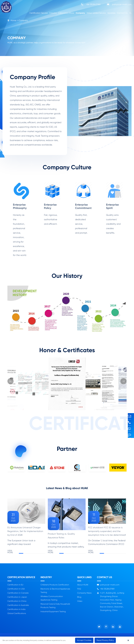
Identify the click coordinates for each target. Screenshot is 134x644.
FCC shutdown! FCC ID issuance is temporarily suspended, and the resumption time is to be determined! (107, 533)
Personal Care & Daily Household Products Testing (55, 608)
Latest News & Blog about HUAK (67, 489)
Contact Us (122, 13)
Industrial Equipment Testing (53, 613)
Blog (79, 599)
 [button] (10, 381)
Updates (111, 13)
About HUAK (83, 587)
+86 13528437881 (90, 4)
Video (80, 603)
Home (13, 20)
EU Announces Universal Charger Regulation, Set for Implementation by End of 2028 (25, 533)
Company (80, 13)
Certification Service (39, 13)
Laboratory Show (66, 13)
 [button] (124, 381)
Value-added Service (96, 13)
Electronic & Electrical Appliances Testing (55, 592)
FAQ (79, 591)
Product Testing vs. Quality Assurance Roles (61, 537)
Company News (84, 595)
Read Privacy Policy (105, 640)
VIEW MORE (26, 553)
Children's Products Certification (55, 587)
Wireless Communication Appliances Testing (52, 600)
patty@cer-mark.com (119, 4)
